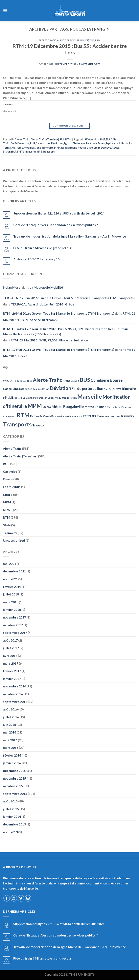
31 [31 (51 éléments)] (11, 381)
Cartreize (10, 471)
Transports (49, 152)
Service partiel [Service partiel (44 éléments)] (64, 416)
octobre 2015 (13, 786)
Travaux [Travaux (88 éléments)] (38, 425)
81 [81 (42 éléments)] (28, 381)
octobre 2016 (13, 694)
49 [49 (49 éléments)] (18, 381)
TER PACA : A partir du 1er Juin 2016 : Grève (42, 304)
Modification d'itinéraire (39, 148)
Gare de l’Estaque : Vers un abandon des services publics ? (56, 225)
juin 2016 (9, 724)
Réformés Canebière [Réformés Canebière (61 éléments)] (43, 416)
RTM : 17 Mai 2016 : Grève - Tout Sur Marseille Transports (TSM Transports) (59, 349)
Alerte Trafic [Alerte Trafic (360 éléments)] (47, 380)
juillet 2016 (11, 717)
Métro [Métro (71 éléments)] (47, 407)
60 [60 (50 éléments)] (25, 381)
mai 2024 (10, 564)
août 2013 (10, 832)
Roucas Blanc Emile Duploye (94, 148)
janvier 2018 (12, 609)
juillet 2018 (11, 594)
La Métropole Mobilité (46, 287)
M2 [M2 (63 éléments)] (59, 398)
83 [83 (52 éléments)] (31, 381)
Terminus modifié (32, 152)
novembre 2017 (14, 617)
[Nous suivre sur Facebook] (7, 898)
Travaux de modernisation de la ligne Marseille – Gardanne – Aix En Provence (70, 236)
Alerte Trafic (48, 40)
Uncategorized (14, 540)
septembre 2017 (15, 633)
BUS (92, 40)
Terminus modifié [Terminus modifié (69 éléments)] (108, 416)
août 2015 (10, 801)
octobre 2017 (13, 625)
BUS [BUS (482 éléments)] (85, 380)
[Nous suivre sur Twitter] (21, 898)
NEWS (8, 510)
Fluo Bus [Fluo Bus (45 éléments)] (108, 389)
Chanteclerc (43, 143)
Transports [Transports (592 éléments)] (17, 424)
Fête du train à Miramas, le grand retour (42, 248)
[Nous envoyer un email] (28, 898)
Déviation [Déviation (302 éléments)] (60, 388)
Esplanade (112, 143)
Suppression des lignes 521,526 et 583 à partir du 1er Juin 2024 (59, 213)
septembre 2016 (15, 702)
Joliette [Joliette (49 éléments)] (18, 398)
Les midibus (12, 487)
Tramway (10, 533)
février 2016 (12, 755)
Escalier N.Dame (95, 143)
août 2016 (10, 709)
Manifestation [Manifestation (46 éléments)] (69, 398)
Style (7, 525)
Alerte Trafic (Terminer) (73, 40)
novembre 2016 (14, 686)
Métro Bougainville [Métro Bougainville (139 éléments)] (68, 406)
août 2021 (10, 579)
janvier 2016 (12, 763)
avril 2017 (10, 656)
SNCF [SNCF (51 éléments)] (75, 416)
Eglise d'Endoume (74, 143)
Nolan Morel (12, 287)
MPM (57, 148)
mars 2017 (11, 663)
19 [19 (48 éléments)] (4, 381)
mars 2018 (11, 602)
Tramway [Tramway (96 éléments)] (127, 416)
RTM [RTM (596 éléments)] (23, 415)
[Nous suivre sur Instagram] (14, 898)
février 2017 (12, 671)
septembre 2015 (15, 794)
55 (107, 139)
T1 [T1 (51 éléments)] (81, 416)
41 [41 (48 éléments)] (14, 381)
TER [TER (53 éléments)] (94, 416)
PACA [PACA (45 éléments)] (13, 416)
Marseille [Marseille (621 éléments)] (90, 396)
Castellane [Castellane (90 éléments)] (11, 389)
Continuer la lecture (70, 126)
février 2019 (12, 587)
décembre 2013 (14, 824)
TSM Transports (90, 64)
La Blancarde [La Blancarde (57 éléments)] (30, 398)
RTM (98, 40)
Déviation (57, 143)
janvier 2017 (12, 679)
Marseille (17, 148)
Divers (8, 479)
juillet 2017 (11, 648)
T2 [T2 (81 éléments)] (85, 416)
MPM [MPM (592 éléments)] (35, 406)
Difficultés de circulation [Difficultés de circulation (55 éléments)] (34, 389)
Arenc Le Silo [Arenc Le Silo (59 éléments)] (71, 381)
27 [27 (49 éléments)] (8, 381)
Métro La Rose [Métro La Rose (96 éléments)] (95, 407)
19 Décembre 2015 (94, 139)
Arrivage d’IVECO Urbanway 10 (36, 259)
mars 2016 (11, 748)
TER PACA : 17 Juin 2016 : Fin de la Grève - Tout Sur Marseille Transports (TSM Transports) (69, 298)
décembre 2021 (14, 571)
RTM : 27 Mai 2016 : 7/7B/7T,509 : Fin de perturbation (49, 340)
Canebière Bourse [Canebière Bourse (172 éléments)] (107, 380)
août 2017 (10, 640)
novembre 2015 (14, 778)
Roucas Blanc (69, 148)
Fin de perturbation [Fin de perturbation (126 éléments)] (87, 389)
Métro (8, 494)
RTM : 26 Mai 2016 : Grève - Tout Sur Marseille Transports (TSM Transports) (59, 313)
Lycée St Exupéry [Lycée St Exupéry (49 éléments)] (48, 398)
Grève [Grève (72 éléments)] (117, 389)
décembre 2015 (14, 771)
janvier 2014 (12, 816)
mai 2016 (10, 732)
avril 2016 (10, 740)
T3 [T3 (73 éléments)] (89, 416)
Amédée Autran (20, 143)
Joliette (124, 143)
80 (110, 139)
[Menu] (5, 10)
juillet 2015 (11, 809)
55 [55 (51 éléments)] (21, 381)
